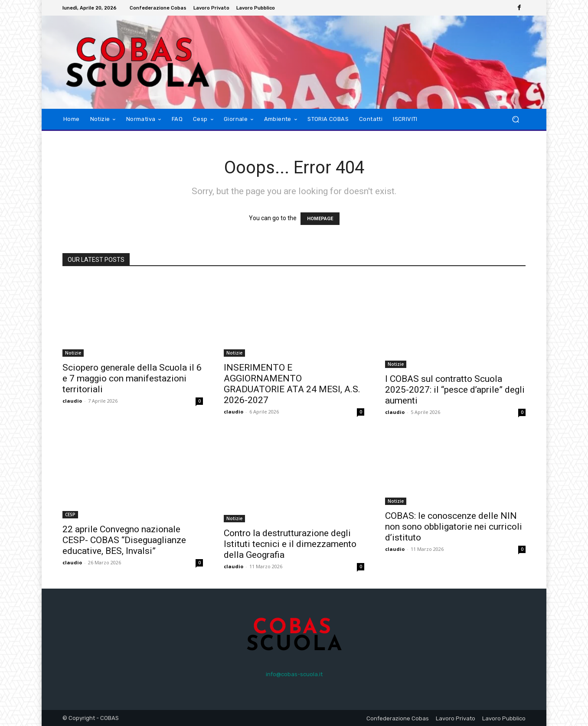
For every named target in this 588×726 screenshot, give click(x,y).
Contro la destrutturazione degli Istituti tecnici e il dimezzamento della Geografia (290, 544)
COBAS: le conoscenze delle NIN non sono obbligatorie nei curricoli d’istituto (454, 527)
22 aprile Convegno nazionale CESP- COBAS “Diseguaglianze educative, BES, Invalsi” (124, 540)
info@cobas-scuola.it (294, 674)
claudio (72, 401)
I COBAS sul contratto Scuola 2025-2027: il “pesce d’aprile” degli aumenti (455, 390)
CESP (70, 514)
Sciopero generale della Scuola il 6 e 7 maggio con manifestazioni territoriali (132, 378)
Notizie (73, 353)
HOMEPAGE (320, 219)
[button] (515, 119)
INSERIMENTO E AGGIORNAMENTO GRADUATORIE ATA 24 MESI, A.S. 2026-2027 (292, 384)
